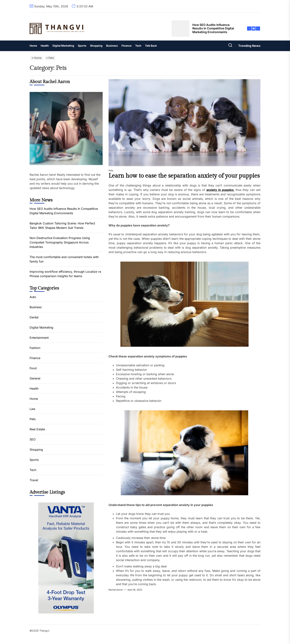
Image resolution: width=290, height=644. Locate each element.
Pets (111, 170)
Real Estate (37, 429)
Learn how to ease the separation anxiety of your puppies (184, 176)
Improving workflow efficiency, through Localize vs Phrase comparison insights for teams (65, 274)
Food (33, 368)
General (35, 378)
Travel (34, 480)
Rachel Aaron (116, 590)
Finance (127, 46)
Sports (82, 46)
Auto (33, 297)
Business (112, 46)
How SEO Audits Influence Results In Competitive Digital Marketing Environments (64, 211)
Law (32, 409)
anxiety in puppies (220, 190)
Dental (34, 317)
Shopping (96, 46)
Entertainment (39, 338)
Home (33, 46)
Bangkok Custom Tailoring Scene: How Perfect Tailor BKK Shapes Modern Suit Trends (62, 226)
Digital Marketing (63, 46)
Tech (138, 46)
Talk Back (151, 46)
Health (45, 46)
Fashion (35, 348)
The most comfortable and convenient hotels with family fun (64, 259)
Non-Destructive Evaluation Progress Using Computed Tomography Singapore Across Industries (60, 242)
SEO (33, 439)
